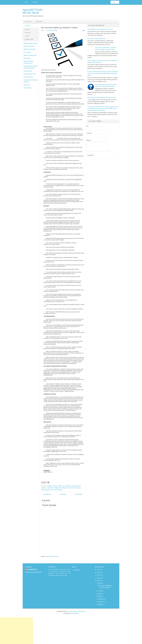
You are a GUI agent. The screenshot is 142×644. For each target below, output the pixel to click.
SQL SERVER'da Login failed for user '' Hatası (100, 29)
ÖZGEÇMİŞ (35, 2)
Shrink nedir (27, 58)
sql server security (73, 488)
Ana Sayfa (63, 494)
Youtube (27, 36)
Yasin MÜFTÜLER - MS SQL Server (33, 11)
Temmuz (101, 598)
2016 (98, 578)
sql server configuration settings (57, 488)
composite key (28, 71)
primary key (64, 575)
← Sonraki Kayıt (46, 494)
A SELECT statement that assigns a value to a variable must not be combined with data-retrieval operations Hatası (103, 74)
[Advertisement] (17, 630)
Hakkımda (39, 21)
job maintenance (76, 486)
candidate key (56, 572)
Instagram (28, 33)
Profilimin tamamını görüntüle (33, 572)
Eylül (100, 595)
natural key (27, 85)
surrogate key (27, 88)
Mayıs (100, 603)
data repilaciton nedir (30, 74)
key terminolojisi (28, 77)
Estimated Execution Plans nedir (58, 570)
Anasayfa (28, 21)
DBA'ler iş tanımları (29, 46)
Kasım (100, 590)
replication (44, 488)
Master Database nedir (30, 55)
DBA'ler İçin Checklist (30, 49)
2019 (98, 570)
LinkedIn (27, 29)
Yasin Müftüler (75, 612)
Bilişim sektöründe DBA (30, 43)
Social (28, 26)
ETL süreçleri (27, 52)
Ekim (100, 593)
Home (26, 2)
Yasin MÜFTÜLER (53, 30)
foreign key (64, 573)
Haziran (101, 600)
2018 (98, 572)
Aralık (100, 583)
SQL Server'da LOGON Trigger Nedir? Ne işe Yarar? (102, 97)
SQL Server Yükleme (57, 490)
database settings (52, 486)
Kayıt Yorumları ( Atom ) (52, 556)
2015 (98, 580)
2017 (98, 575)
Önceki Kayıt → (79, 494)
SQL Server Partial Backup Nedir (96, 39)
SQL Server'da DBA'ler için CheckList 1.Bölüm (59, 28)
